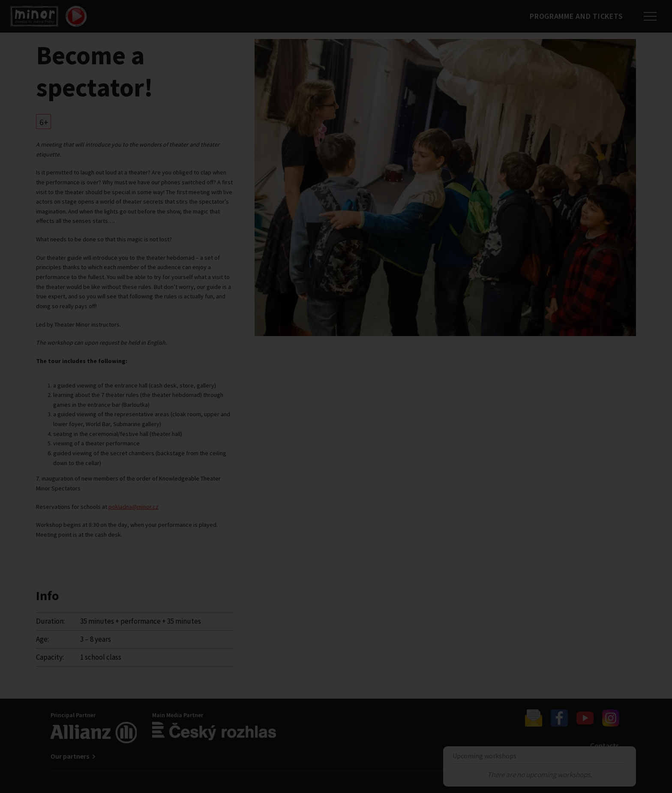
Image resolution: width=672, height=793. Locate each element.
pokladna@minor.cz (133, 507)
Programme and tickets (576, 16)
